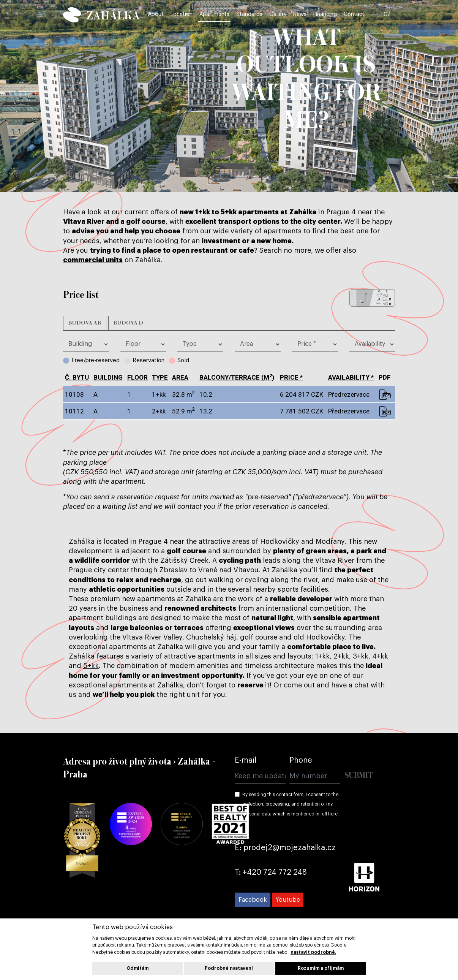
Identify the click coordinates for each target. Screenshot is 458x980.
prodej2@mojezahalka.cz (290, 848)
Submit (359, 776)
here (333, 814)
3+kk (361, 656)
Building (108, 377)
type (160, 377)
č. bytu (77, 377)
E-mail (246, 760)
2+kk (341, 656)
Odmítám (137, 968)
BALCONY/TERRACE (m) (237, 377)
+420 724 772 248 (275, 872)
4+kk (380, 656)
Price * (291, 377)
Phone (301, 760)
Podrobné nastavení (229, 968)
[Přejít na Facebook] (253, 900)
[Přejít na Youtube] (288, 900)
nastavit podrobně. (313, 952)
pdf (385, 394)
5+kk (91, 666)
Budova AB (85, 323)
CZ (390, 16)
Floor (137, 377)
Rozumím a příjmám (321, 968)
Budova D (128, 323)
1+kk (322, 656)
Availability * (351, 377)
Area (180, 377)
